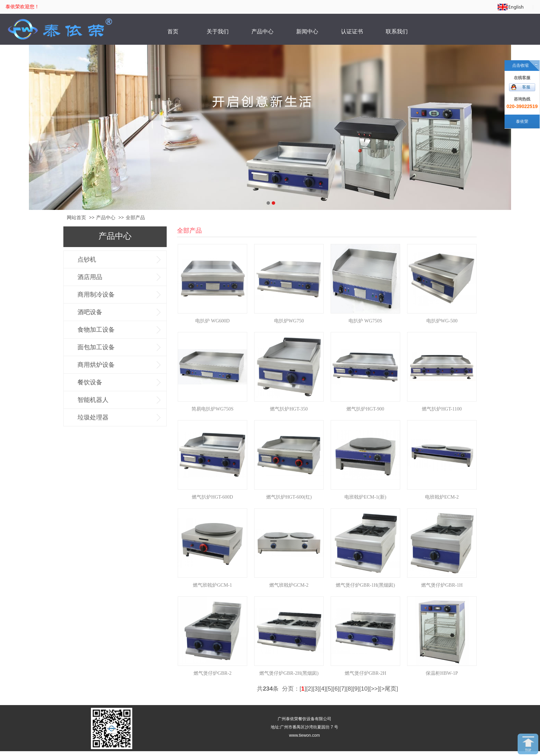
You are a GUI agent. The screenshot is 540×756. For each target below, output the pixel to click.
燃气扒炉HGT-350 (289, 409)
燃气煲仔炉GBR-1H (442, 585)
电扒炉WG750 (289, 321)
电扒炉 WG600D (212, 321)
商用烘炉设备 (96, 365)
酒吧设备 (90, 312)
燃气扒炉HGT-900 (365, 409)
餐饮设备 (90, 382)
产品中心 (106, 218)
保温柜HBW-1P (442, 673)
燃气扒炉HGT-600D (212, 497)
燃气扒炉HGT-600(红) (289, 497)
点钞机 (87, 259)
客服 (526, 87)
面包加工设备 (96, 347)
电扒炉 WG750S (365, 321)
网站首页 (76, 218)
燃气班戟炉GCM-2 (289, 585)
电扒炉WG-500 (442, 321)
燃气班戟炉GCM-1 (212, 585)
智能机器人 (93, 400)
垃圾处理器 (93, 417)
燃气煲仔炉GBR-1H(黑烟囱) (365, 585)
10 (364, 689)
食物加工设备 (96, 330)
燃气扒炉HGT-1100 (442, 409)
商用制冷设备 (96, 295)
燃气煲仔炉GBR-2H (366, 673)
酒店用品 (90, 277)
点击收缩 (520, 65)
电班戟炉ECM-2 (442, 497)
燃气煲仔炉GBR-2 (212, 673)
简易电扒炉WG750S (212, 409)
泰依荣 (522, 121)
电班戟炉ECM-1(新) (365, 497)
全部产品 (135, 218)
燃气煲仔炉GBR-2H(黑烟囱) (289, 673)
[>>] (374, 689)
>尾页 (389, 689)
